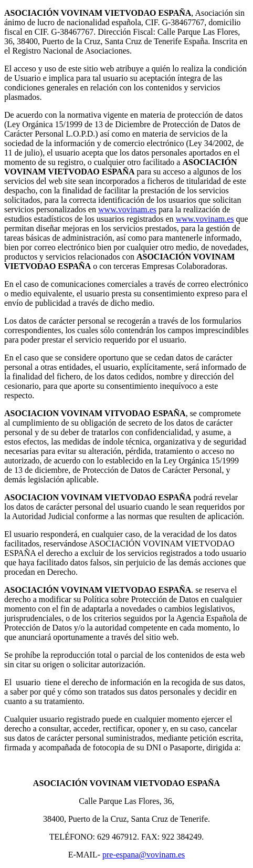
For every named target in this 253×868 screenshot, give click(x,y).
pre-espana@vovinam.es (144, 855)
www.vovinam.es (127, 209)
